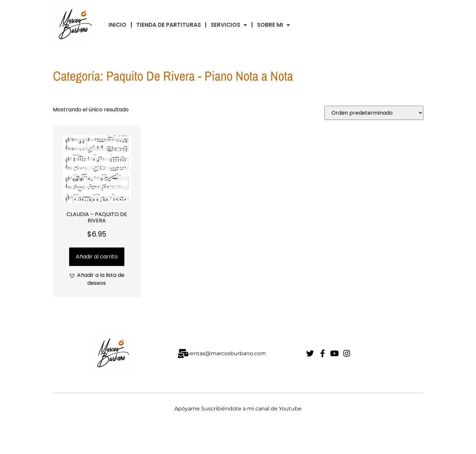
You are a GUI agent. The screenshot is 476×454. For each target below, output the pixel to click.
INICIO (117, 25)
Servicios (229, 25)
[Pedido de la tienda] (374, 113)
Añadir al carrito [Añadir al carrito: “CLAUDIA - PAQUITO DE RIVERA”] (97, 257)
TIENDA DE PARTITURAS (169, 25)
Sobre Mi (274, 25)
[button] (97, 279)
